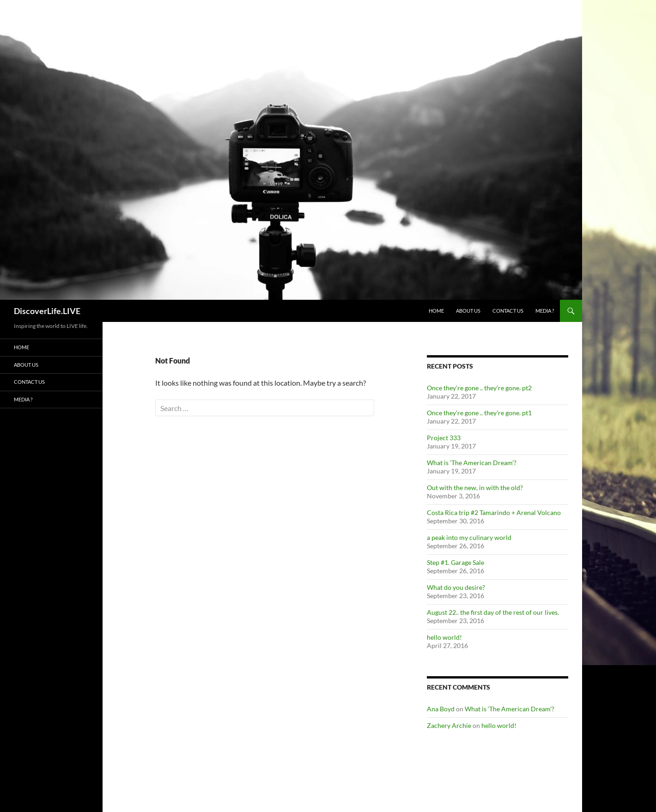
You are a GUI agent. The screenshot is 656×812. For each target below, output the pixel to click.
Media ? (545, 311)
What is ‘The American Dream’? (472, 463)
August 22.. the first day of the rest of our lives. (493, 612)
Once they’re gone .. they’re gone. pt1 (479, 413)
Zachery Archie (449, 725)
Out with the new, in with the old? (475, 488)
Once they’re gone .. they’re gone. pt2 (479, 388)
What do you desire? (456, 587)
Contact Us (508, 311)
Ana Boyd (441, 709)
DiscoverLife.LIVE (47, 311)
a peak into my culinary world (469, 537)
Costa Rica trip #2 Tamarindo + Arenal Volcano (494, 512)
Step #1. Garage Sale (456, 562)
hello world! (444, 637)
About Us (468, 311)
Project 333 (444, 438)
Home (436, 311)
